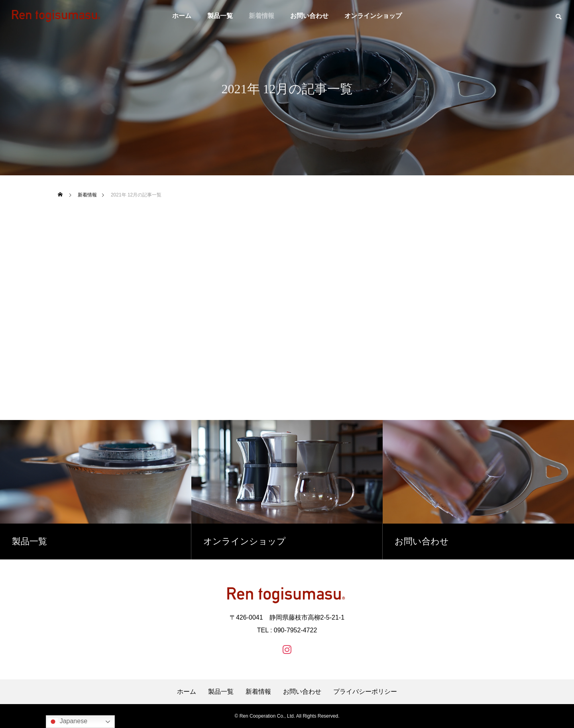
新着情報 (261, 16)
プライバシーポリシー (365, 692)
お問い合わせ (309, 16)
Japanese (68, 722)
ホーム (182, 16)
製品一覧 (220, 16)
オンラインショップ (373, 16)
